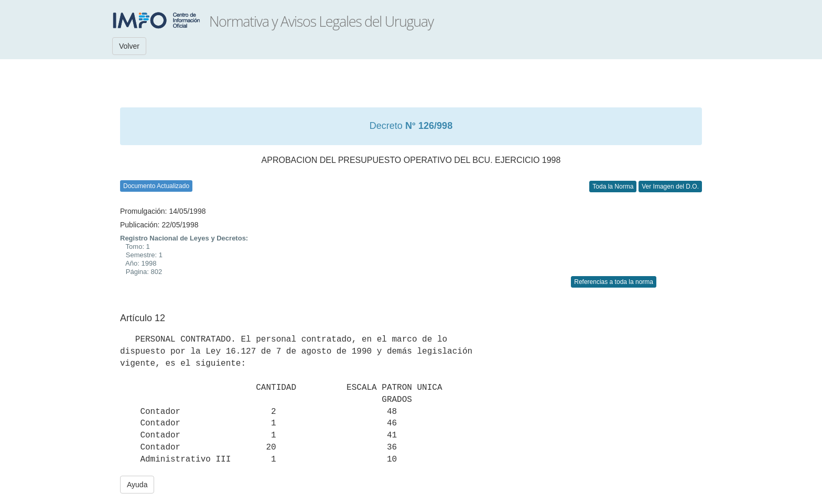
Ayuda (137, 485)
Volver (129, 46)
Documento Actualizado (156, 186)
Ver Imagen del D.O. (670, 187)
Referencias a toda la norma (614, 282)
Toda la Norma (613, 187)
